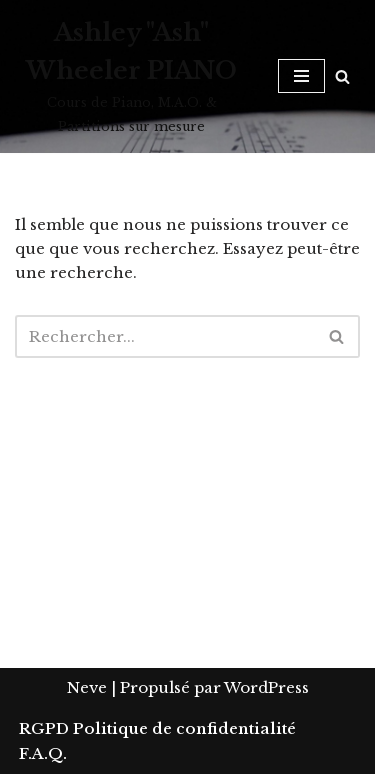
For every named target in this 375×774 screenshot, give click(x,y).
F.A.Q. (43, 753)
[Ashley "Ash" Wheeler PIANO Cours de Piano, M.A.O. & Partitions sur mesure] (131, 76)
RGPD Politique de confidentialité (157, 728)
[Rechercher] (342, 76)
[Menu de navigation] (301, 76)
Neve (87, 687)
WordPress (266, 687)
